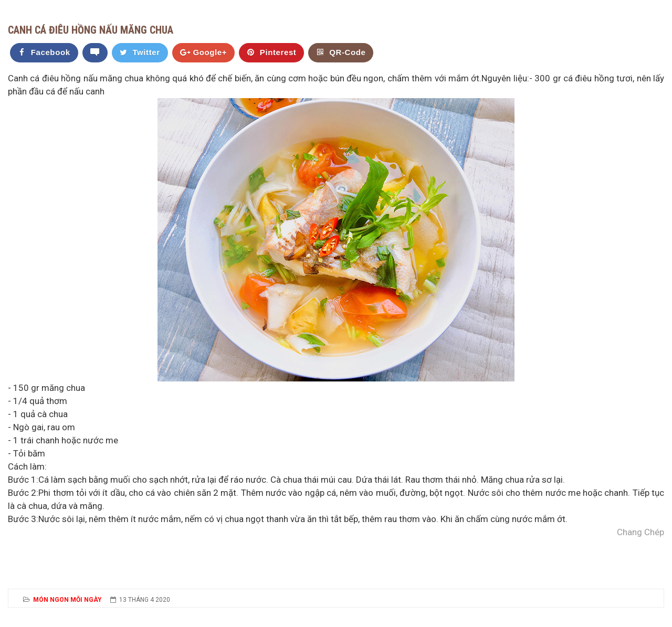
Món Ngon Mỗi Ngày (67, 600)
